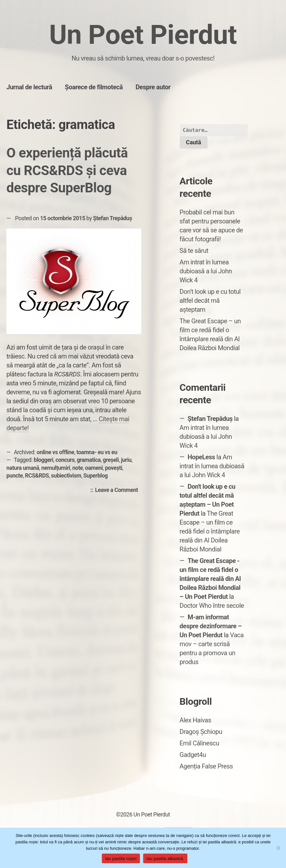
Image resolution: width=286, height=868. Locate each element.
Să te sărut (194, 251)
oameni (94, 468)
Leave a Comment (118, 490)
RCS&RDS (37, 476)
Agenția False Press (206, 766)
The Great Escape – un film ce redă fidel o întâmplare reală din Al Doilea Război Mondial (210, 531)
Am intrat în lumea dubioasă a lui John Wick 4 (206, 271)
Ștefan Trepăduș (112, 218)
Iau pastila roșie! (121, 859)
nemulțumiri (56, 468)
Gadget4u (193, 755)
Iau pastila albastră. (165, 859)
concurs (65, 460)
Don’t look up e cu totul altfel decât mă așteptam (210, 301)
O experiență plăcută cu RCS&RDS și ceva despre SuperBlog (67, 170)
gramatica (89, 460)
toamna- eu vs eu (97, 452)
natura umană (23, 468)
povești (114, 468)
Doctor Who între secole (212, 606)
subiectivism (66, 476)
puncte (15, 476)
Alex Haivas (196, 720)
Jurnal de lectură (29, 87)
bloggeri (44, 460)
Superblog (95, 476)
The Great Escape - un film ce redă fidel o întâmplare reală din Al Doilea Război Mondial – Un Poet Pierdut (210, 579)
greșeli (111, 460)
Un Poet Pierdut (143, 35)
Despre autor (153, 87)
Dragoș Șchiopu (201, 732)
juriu (126, 460)
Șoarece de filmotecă (94, 87)
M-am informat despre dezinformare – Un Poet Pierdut (211, 626)
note (78, 468)
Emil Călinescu (200, 743)
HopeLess (201, 457)
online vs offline (56, 452)
